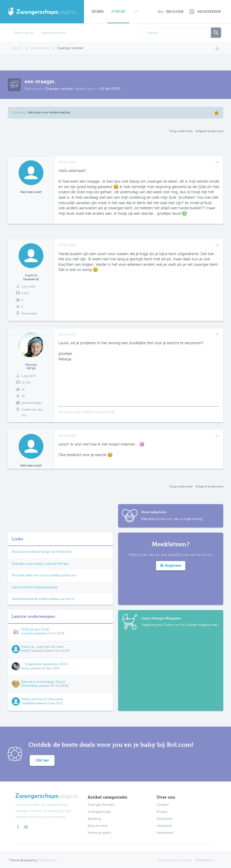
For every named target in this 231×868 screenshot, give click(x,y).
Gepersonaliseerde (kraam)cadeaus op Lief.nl (43, 599)
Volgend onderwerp (209, 131)
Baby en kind (97, 826)
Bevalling (94, 819)
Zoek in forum (24, 33)
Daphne (31, 275)
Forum (118, 12)
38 (23, 396)
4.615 (25, 293)
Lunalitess (28, 633)
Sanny (25, 668)
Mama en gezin (99, 833)
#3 (217, 334)
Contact (163, 805)
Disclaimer (165, 819)
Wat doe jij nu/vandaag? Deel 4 (43, 682)
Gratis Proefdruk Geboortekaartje (35, 587)
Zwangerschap (99, 812)
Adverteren (165, 833)
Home (98, 12)
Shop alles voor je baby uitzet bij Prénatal (40, 564)
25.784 (26, 383)
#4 (217, 436)
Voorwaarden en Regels (175, 860)
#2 (217, 245)
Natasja (31, 365)
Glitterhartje (30, 686)
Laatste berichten (54, 33)
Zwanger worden (59, 89)
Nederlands (204, 860)
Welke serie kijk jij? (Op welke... (43, 699)
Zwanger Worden (101, 805)
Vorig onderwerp (181, 131)
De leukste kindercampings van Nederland (41, 552)
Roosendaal (29, 314)
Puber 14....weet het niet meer (43, 647)
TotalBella (28, 703)
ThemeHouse (47, 860)
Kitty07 (26, 651)
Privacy (162, 812)
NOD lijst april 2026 (35, 629)
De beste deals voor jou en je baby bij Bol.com (44, 575)
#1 (217, 162)
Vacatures (164, 826)
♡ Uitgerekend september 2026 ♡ (46, 664)
